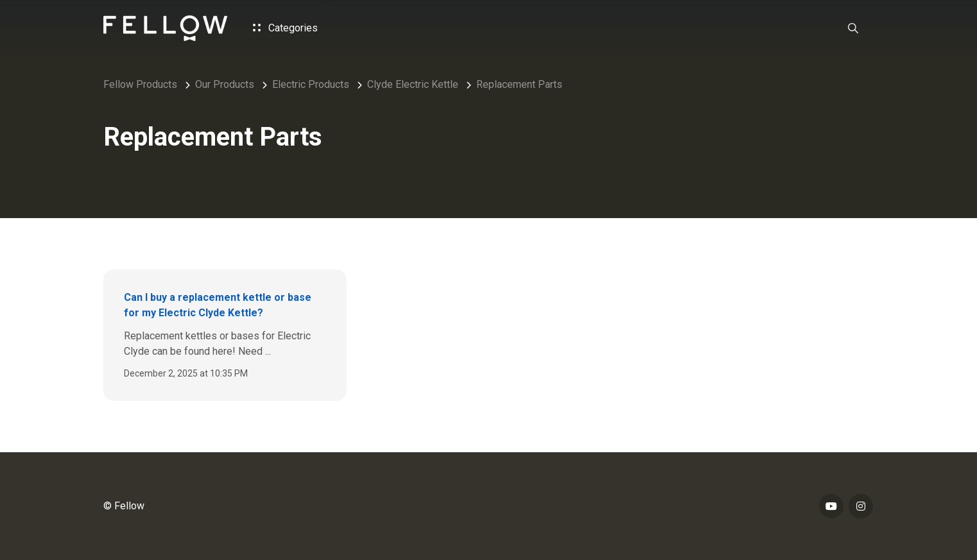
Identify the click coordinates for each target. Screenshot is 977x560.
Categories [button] (285, 28)
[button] (853, 28)
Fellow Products (140, 84)
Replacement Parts (519, 84)
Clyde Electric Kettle (413, 84)
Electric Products (311, 84)
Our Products (225, 84)
